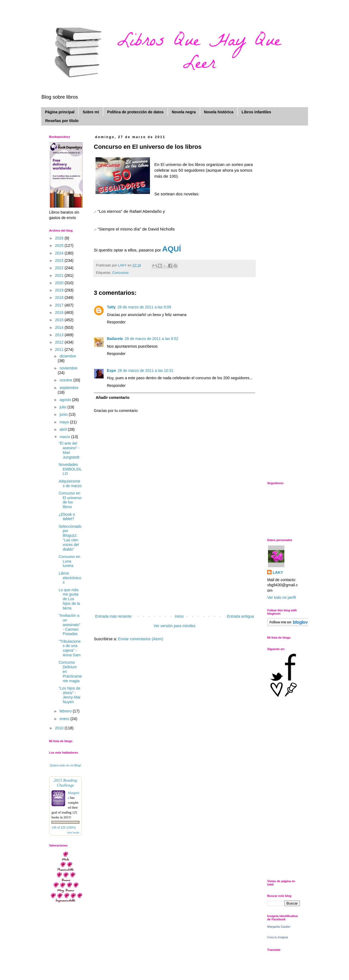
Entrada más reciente (113, 616)
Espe (111, 371)
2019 (60, 290)
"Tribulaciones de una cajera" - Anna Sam (70, 648)
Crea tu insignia (278, 937)
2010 (60, 728)
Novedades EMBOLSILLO (70, 469)
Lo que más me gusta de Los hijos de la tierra (69, 599)
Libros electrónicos (70, 578)
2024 (60, 253)
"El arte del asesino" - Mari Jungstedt (69, 450)
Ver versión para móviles (174, 626)
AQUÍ (172, 249)
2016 (60, 312)
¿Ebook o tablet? (67, 517)
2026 (60, 238)
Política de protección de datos (135, 112)
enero (65, 719)
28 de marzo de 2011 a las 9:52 (151, 339)
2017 (60, 305)
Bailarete (115, 339)
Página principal (60, 112)
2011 (60, 350)
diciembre (68, 356)
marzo (65, 437)
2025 (60, 245)
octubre (66, 380)
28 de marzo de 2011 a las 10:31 (145, 371)
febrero (66, 711)
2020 (60, 283)
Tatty (111, 307)
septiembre (69, 388)
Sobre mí (91, 112)
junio (64, 414)
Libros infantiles (256, 112)
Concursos (121, 273)
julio (63, 407)
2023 (60, 260)
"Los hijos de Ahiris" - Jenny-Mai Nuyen (70, 695)
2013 (60, 335)
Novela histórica (219, 112)
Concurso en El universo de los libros (70, 500)
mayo (65, 422)
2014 (60, 327)
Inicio (179, 616)
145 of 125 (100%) (64, 827)
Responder (116, 322)
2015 (60, 320)
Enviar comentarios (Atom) (141, 639)
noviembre (68, 368)
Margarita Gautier (279, 927)
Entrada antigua (240, 616)
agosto (66, 400)
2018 (60, 298)
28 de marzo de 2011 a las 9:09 (144, 307)
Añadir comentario (113, 398)
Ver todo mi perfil (282, 597)
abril (64, 429)
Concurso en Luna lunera (69, 561)
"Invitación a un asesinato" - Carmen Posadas (70, 625)
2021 (60, 275)
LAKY (278, 572)
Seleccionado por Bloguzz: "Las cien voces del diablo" (70, 538)
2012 (60, 342)
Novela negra (184, 112)
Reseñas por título (62, 121)
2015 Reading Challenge (65, 783)
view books (73, 832)
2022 (60, 268)
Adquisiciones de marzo (70, 483)
